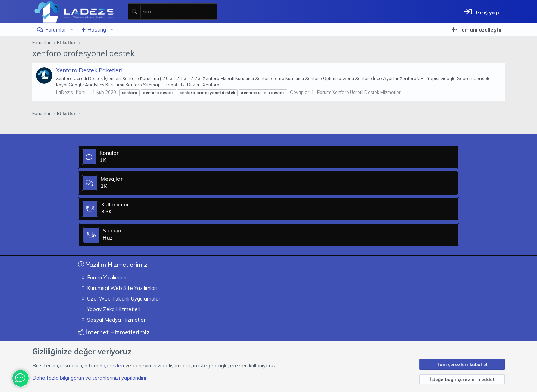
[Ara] (180, 11)
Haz (420, 209)
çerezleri (114, 365)
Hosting (97, 30)
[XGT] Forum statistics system (433, 333)
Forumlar (56, 30)
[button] (72, 30)
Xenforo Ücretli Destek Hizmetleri (367, 92)
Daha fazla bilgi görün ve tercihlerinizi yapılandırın (90, 378)
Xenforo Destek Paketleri (89, 70)
